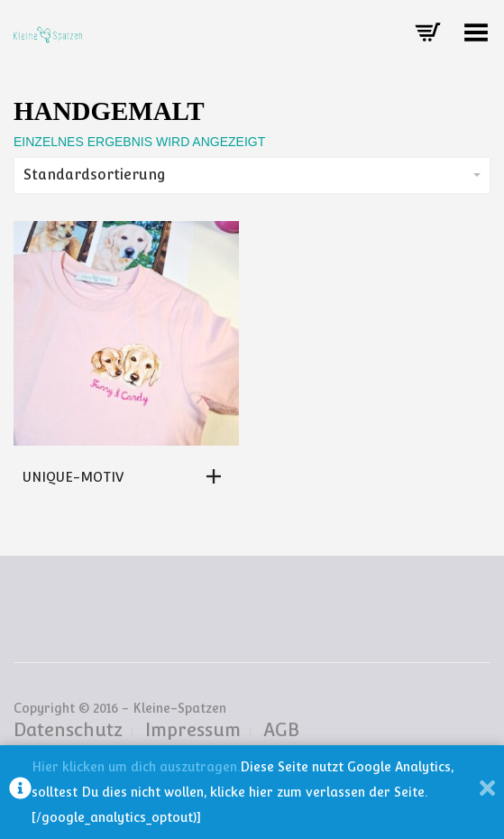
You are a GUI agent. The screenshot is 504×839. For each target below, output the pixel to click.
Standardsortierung (252, 175)
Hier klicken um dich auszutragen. (136, 767)
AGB (281, 730)
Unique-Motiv (73, 477)
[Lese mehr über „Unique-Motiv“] (218, 476)
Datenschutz (68, 730)
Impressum (193, 730)
